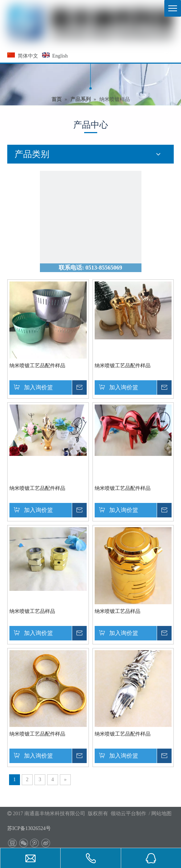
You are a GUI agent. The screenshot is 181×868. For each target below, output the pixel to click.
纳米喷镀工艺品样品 (32, 611)
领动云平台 (123, 814)
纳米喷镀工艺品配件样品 (37, 366)
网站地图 (161, 814)
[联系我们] (91, 221)
